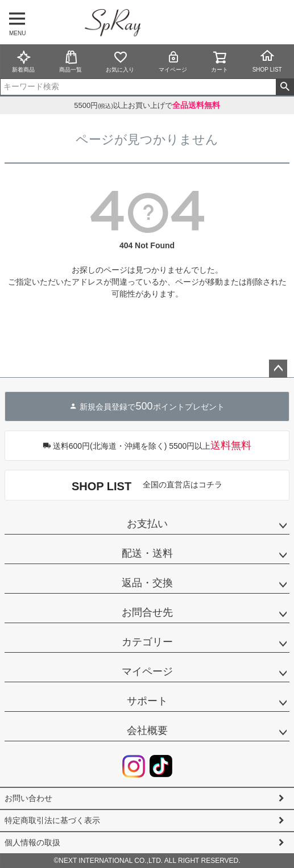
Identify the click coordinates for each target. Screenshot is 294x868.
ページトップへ (278, 369)
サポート (147, 701)
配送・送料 (147, 553)
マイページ (173, 61)
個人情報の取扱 (32, 842)
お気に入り (120, 61)
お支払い (147, 524)
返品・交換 (147, 583)
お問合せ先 (147, 612)
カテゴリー (147, 642)
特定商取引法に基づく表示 (52, 820)
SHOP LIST (267, 61)
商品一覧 (71, 61)
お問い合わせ (28, 798)
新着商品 (23, 61)
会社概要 (147, 731)
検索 (285, 87)
